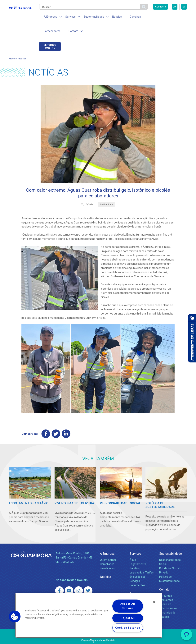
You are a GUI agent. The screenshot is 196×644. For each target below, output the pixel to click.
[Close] (154, 602)
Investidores (107, 555)
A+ (175, 7)
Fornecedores (149, 17)
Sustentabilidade (171, 540)
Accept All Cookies (128, 606)
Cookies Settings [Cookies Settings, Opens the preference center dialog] (128, 628)
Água (133, 546)
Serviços (136, 540)
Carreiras (128, 17)
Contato (164, 576)
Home (12, 45)
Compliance (107, 551)
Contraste (160, 7)
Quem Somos (108, 546)
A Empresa (107, 540)
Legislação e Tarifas (142, 559)
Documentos (137, 572)
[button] (15, 617)
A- (184, 7)
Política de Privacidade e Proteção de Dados (98, 638)
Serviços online (176, 18)
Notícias (112, 17)
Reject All (128, 618)
